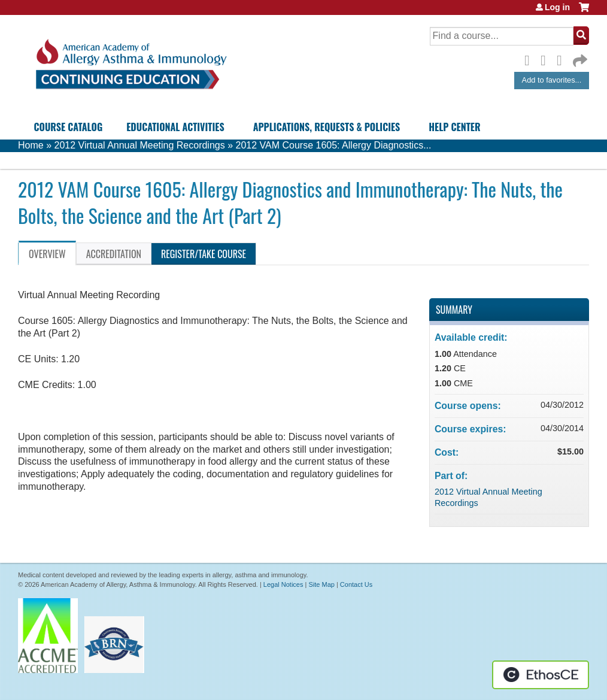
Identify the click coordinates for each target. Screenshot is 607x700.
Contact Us (356, 584)
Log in (557, 7)
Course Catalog (69, 127)
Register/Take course (204, 254)
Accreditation (114, 254)
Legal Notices (283, 584)
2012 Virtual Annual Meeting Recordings (139, 145)
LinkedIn (563, 59)
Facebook (530, 59)
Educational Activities (175, 127)
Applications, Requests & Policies (327, 127)
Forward (579, 58)
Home (31, 145)
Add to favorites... (552, 80)
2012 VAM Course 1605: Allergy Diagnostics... (334, 145)
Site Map (321, 584)
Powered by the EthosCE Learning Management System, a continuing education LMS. (541, 675)
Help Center (454, 127)
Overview (47, 254)
